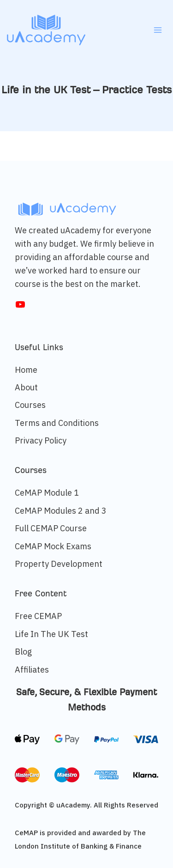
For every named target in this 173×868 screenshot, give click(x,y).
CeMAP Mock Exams (53, 546)
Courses (30, 405)
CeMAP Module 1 (47, 493)
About (26, 387)
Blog (23, 652)
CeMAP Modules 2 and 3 (61, 511)
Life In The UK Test (51, 634)
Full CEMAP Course (51, 528)
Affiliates (32, 670)
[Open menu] (158, 30)
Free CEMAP (38, 616)
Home (26, 370)
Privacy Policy (41, 440)
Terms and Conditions (57, 423)
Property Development (59, 564)
